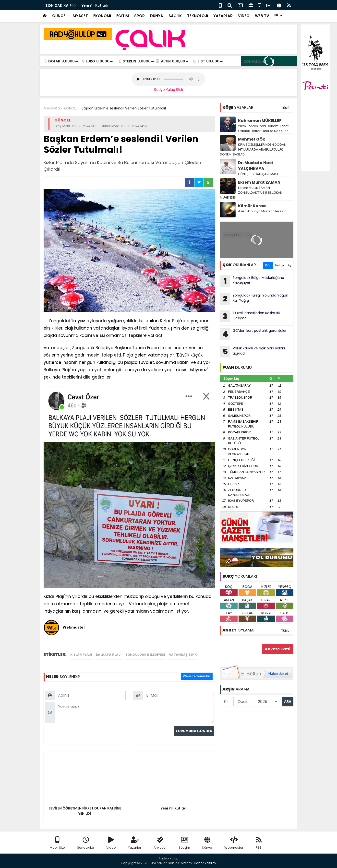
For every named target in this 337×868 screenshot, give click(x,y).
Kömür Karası (252, 206)
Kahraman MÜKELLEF (260, 121)
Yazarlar (135, 843)
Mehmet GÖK (252, 139)
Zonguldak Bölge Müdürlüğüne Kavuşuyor (252, 281)
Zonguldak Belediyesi (145, 655)
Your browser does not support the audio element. (168, 79)
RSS (259, 843)
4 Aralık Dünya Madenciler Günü (263, 211)
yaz (81, 321)
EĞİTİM (123, 16)
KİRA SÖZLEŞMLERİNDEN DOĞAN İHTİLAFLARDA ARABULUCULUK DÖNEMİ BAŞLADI (253, 149)
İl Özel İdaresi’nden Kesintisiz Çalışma (250, 316)
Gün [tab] (268, 265)
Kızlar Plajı (81, 655)
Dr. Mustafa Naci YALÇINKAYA (255, 166)
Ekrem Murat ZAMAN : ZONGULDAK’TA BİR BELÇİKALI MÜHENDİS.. (251, 193)
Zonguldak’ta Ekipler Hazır (105, 5)
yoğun (115, 321)
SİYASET (80, 16)
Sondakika (86, 843)
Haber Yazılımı (205, 863)
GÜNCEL (60, 16)
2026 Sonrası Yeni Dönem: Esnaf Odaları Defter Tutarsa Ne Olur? (263, 128)
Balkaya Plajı (109, 655)
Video (111, 843)
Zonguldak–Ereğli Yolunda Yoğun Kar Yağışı (254, 299)
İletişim (185, 843)
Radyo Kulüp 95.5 (169, 90)
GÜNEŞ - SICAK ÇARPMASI (258, 174)
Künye (207, 843)
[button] (278, 16)
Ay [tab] (290, 265)
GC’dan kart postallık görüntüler (253, 334)
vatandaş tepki (183, 655)
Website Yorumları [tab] (197, 676)
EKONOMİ (102, 16)
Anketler (160, 843)
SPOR (139, 16)
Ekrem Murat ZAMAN (259, 182)
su (102, 335)
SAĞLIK (175, 16)
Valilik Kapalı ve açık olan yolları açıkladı (252, 352)
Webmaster (234, 843)
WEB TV (262, 16)
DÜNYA (157, 16)
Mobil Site (57, 843)
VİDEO (244, 16)
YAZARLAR (223, 16)
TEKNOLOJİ (198, 16)
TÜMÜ (285, 108)
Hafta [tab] (280, 265)
